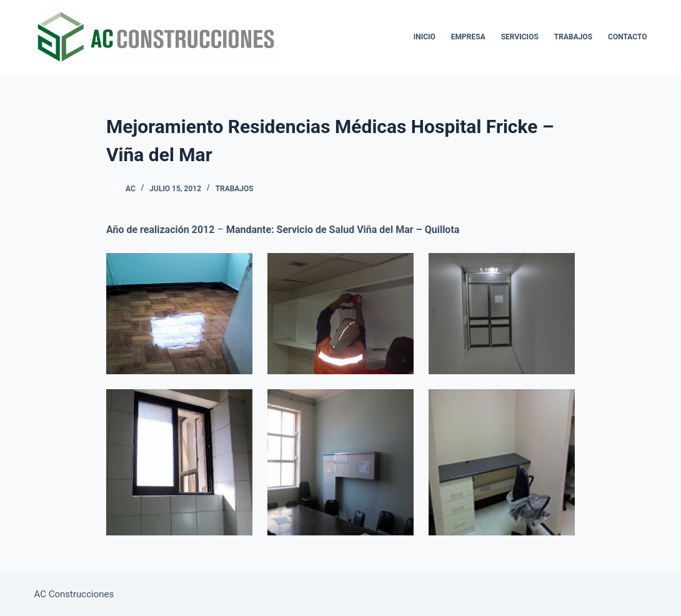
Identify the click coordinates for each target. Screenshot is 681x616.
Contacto (627, 37)
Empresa (468, 37)
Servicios (520, 37)
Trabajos (573, 37)
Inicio (425, 37)
